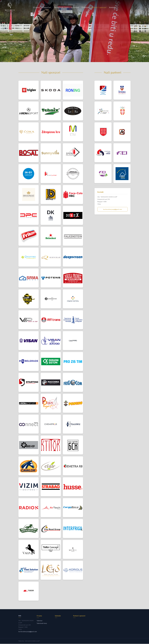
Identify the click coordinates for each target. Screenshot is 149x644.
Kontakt (113, 7)
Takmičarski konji (61, 7)
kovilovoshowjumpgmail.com (113, 210)
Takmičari (47, 7)
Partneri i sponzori (99, 7)
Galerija (85, 7)
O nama (37, 7)
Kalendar (75, 7)
